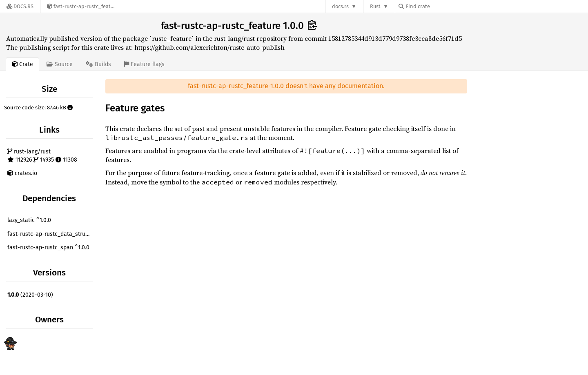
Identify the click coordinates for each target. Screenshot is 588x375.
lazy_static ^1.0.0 (29, 220)
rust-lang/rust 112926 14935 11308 (42, 156)
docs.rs (340, 6)
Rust (375, 6)
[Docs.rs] (20, 6)
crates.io (22, 173)
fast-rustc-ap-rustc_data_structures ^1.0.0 (51, 234)
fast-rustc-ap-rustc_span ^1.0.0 (48, 247)
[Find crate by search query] (439, 6)
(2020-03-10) (30, 295)
